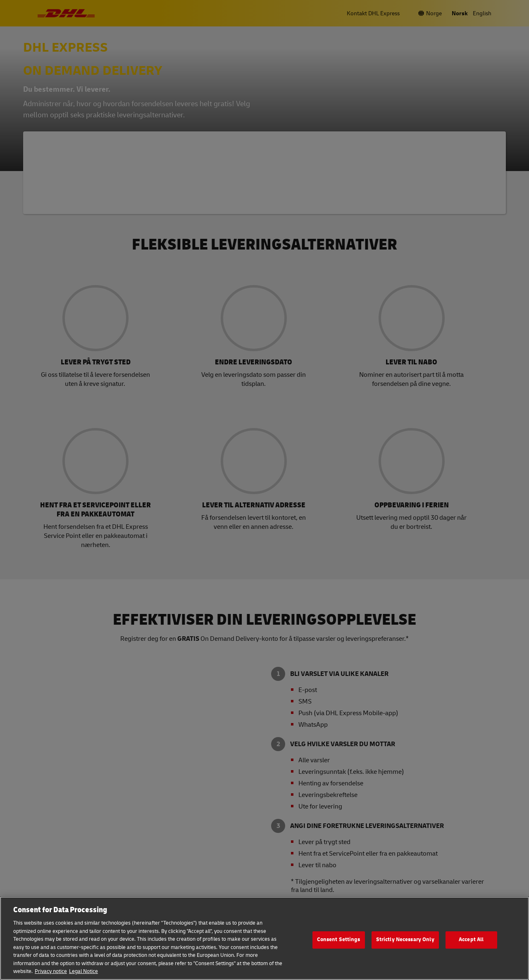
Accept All (471, 940)
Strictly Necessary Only (405, 940)
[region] (264, 938)
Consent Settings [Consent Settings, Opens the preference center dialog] (339, 940)
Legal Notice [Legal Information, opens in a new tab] (83, 971)
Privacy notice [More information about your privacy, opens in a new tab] (51, 971)
